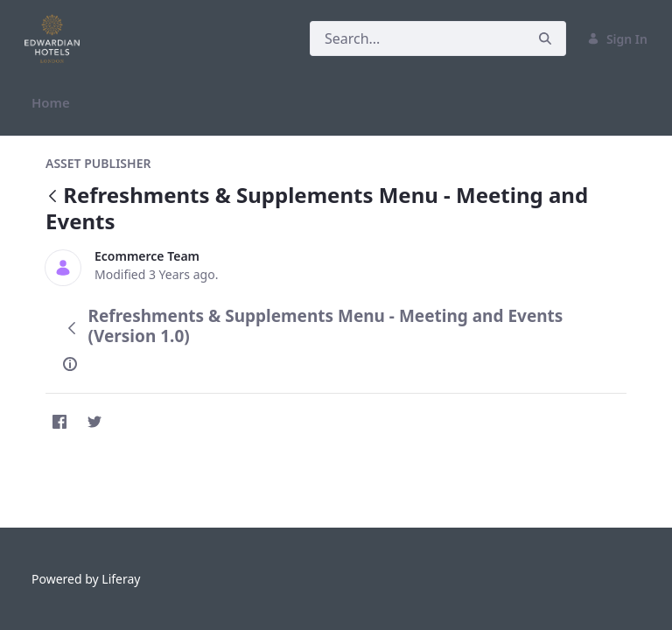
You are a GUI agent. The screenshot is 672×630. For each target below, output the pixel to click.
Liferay (121, 579)
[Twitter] (94, 422)
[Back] (52, 197)
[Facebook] (59, 422)
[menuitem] (51, 103)
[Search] (417, 38)
